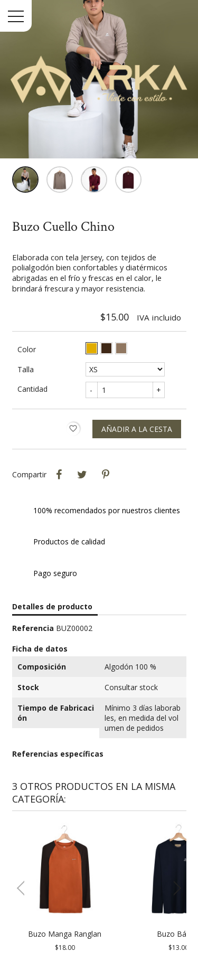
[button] (174, 888)
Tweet (82, 475)
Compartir (59, 475)
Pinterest (106, 475)
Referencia (33, 628)
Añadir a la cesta (137, 429)
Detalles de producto (52, 606)
